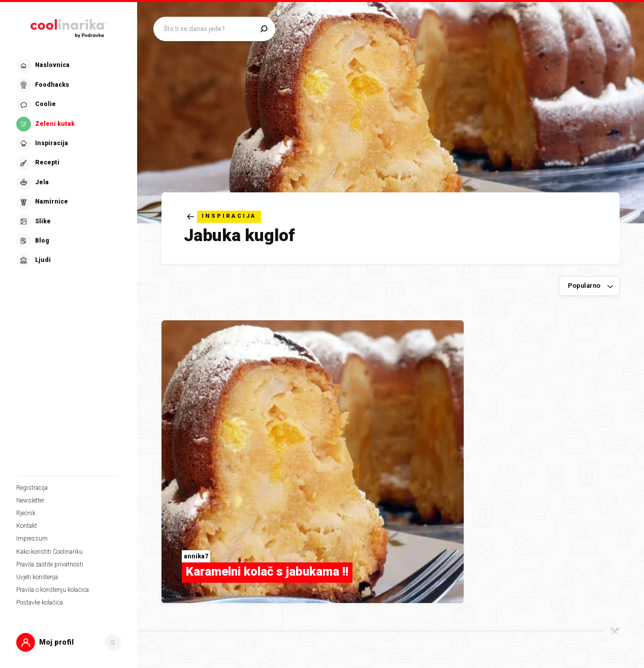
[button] (69, 642)
